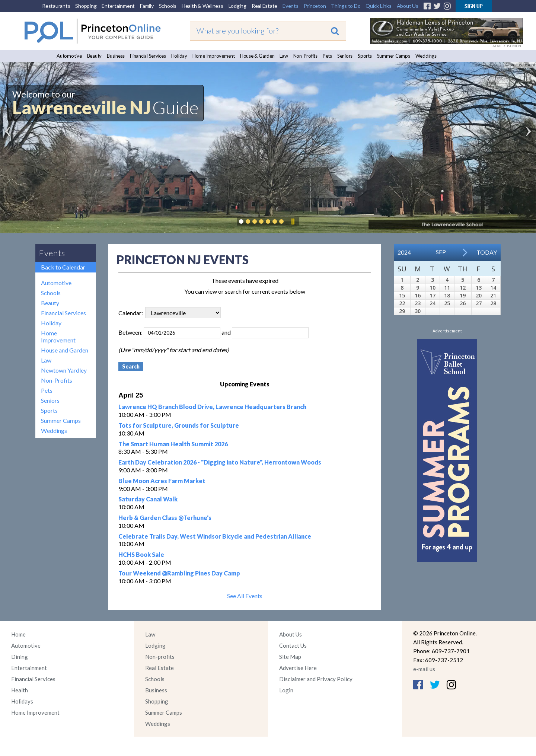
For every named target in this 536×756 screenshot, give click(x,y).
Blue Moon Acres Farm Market (162, 481)
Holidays (22, 701)
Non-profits (160, 657)
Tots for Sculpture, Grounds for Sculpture (179, 425)
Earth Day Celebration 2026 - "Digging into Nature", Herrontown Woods (220, 462)
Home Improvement (214, 56)
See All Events (245, 596)
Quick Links (378, 6)
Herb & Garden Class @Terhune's (165, 518)
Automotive (69, 56)
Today (487, 252)
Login (286, 690)
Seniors (345, 56)
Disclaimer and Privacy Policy (316, 679)
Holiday (179, 56)
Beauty (95, 56)
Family (147, 6)
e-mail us (424, 669)
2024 (404, 252)
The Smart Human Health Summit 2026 (173, 444)
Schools (168, 6)
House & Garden (257, 56)
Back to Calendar (63, 267)
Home (18, 634)
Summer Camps (394, 56)
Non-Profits (305, 56)
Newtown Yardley (64, 370)
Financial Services (148, 56)
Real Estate (264, 6)
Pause (293, 221)
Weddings (426, 56)
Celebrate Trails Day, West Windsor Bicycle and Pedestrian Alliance (215, 536)
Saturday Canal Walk (148, 499)
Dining (20, 657)
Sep (441, 252)
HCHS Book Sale (141, 554)
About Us (408, 6)
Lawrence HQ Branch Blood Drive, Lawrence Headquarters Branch (212, 407)
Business (116, 56)
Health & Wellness (202, 6)
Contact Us (293, 645)
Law (284, 56)
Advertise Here (298, 668)
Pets (327, 56)
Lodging (237, 6)
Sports (365, 56)
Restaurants (56, 6)
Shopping (86, 6)
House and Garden (65, 350)
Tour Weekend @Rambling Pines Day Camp (179, 573)
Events (291, 6)
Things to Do (346, 6)
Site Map (290, 657)
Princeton (315, 6)
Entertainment (118, 6)
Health (20, 690)
